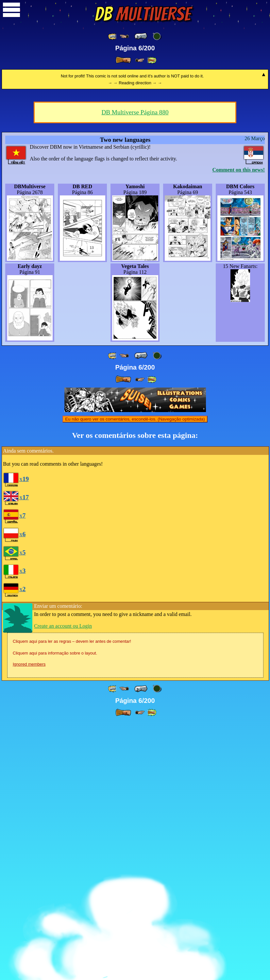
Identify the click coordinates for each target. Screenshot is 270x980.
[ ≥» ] (140, 60)
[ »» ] (152, 60)
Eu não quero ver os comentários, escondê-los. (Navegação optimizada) (135, 677)
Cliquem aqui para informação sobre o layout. (55, 911)
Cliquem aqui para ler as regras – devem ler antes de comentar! (72, 899)
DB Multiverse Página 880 (135, 370)
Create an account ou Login (63, 883)
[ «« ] (113, 36)
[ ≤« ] (124, 36)
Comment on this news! (239, 427)
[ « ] (141, 36)
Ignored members (29, 922)
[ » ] (123, 60)
